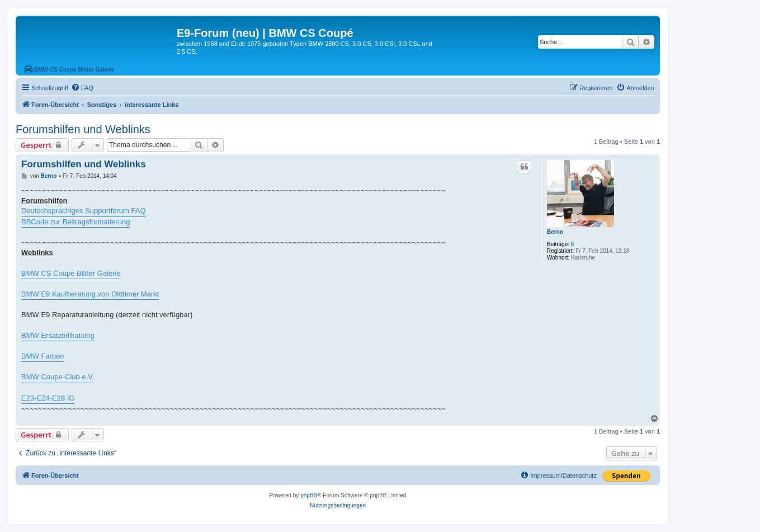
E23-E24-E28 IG (48, 398)
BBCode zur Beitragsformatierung (75, 222)
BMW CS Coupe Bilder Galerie (71, 273)
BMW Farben (43, 356)
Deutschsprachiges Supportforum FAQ (84, 211)
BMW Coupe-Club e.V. (58, 377)
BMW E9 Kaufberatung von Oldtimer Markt (90, 294)
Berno (555, 232)
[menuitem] (82, 88)
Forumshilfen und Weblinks (83, 129)
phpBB (309, 495)
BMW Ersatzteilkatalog (58, 335)
